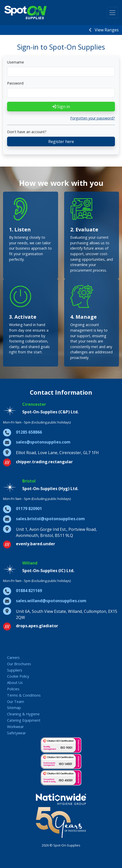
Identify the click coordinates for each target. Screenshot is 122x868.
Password (15, 83)
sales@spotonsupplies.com (43, 442)
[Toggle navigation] (112, 13)
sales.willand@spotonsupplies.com (51, 601)
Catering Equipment (24, 720)
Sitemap (14, 708)
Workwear (15, 727)
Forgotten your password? (93, 118)
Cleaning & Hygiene (23, 714)
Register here (61, 142)
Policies (13, 689)
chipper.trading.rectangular (44, 462)
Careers (13, 658)
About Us (15, 683)
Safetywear (16, 733)
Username (16, 62)
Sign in (61, 107)
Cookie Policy (18, 676)
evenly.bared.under (35, 544)
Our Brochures (19, 664)
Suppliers (15, 670)
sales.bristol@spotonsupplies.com (50, 519)
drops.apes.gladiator (37, 626)
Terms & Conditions (24, 695)
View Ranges (104, 30)
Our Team (16, 702)
